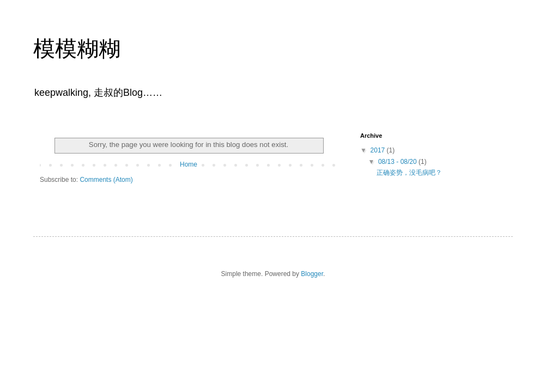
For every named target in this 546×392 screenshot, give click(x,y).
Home (189, 164)
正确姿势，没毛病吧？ (409, 173)
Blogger (312, 274)
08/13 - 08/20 (398, 162)
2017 (379, 150)
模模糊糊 (77, 48)
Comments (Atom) (106, 180)
